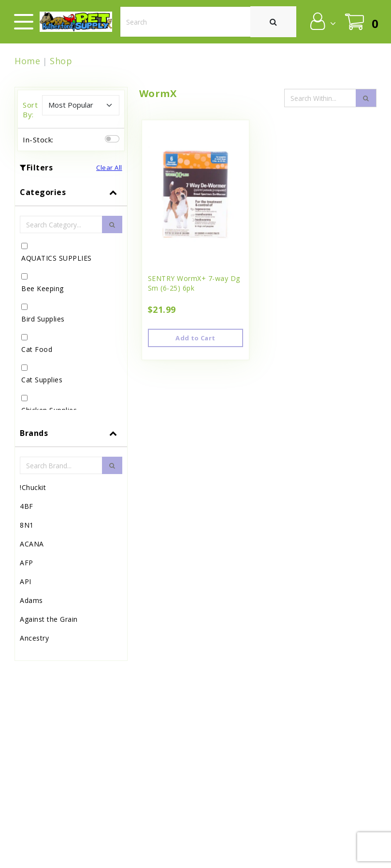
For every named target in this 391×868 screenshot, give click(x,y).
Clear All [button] (109, 168)
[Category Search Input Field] (61, 224)
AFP (27, 563)
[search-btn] (112, 224)
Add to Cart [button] (195, 338)
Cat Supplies (42, 380)
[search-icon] (366, 98)
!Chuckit (33, 487)
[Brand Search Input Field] (61, 465)
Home (27, 61)
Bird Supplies (43, 319)
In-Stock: (38, 140)
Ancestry (34, 638)
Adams (31, 600)
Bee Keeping (43, 288)
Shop (61, 61)
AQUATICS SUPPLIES (57, 258)
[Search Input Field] (320, 98)
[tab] (71, 299)
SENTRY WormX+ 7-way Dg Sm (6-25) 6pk (194, 283)
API (26, 581)
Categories (43, 192)
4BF (27, 506)
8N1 (27, 525)
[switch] (112, 139)
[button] (322, 21)
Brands (34, 433)
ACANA (32, 544)
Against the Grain (49, 619)
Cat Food (37, 349)
